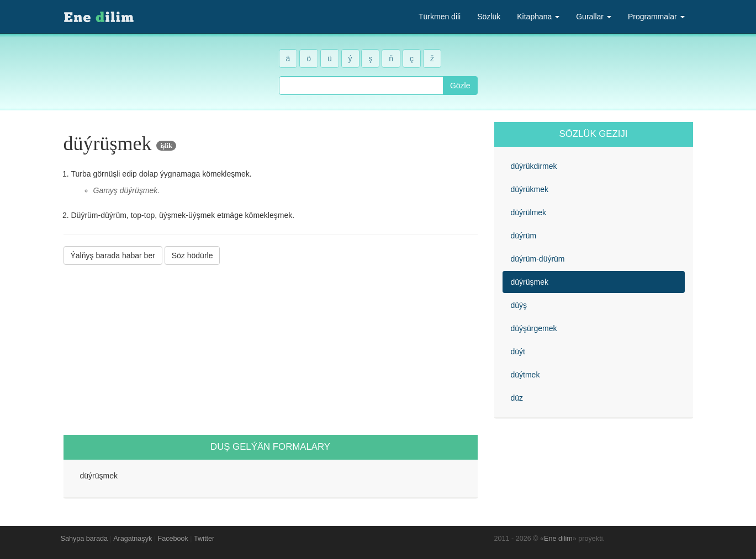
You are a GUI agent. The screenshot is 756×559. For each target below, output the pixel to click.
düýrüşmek (530, 282)
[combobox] (361, 86)
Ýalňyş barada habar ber (113, 255)
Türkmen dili (440, 17)
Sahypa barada (84, 539)
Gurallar (594, 17)
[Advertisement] (271, 350)
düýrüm (524, 236)
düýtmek (525, 375)
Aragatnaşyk (133, 539)
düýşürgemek (534, 328)
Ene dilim (558, 539)
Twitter (204, 539)
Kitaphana (538, 17)
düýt (518, 352)
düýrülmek (529, 212)
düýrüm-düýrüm (538, 259)
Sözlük (489, 17)
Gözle (460, 86)
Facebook (173, 539)
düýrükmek (530, 189)
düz (517, 398)
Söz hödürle (192, 255)
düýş (519, 305)
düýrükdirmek (534, 166)
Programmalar (656, 17)
